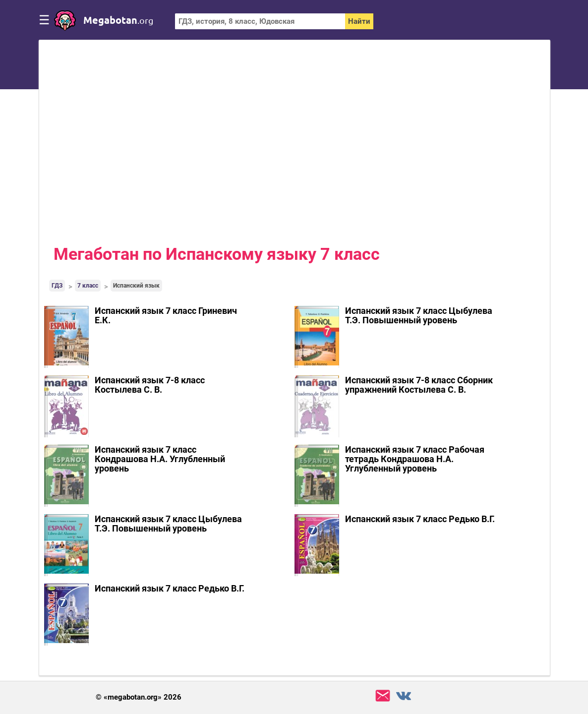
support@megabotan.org (383, 696)
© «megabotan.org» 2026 (139, 697)
